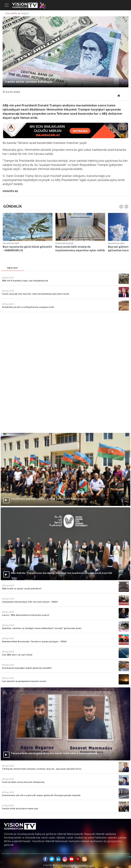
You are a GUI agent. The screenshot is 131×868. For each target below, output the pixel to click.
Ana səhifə (11, 13)
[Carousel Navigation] (124, 207)
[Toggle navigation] (7, 5)
